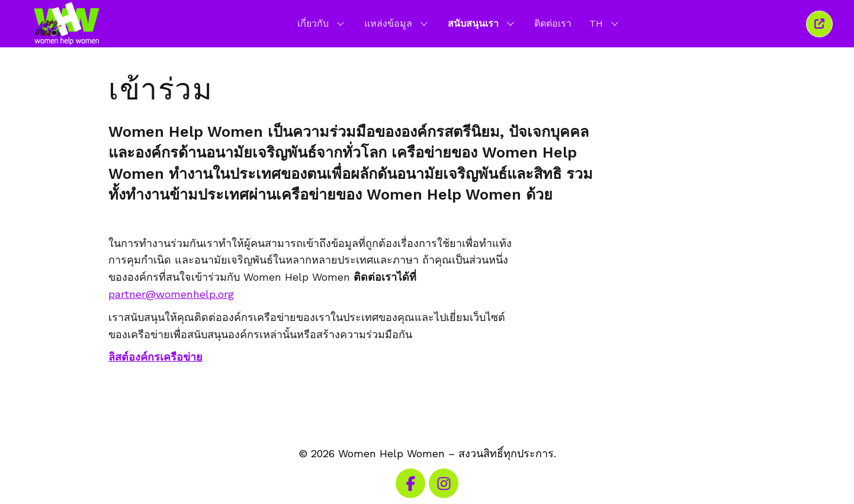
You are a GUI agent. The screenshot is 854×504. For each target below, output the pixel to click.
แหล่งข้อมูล (397, 23)
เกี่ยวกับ (322, 23)
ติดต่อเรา (553, 23)
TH (605, 23)
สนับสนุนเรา (482, 23)
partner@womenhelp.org (171, 294)
